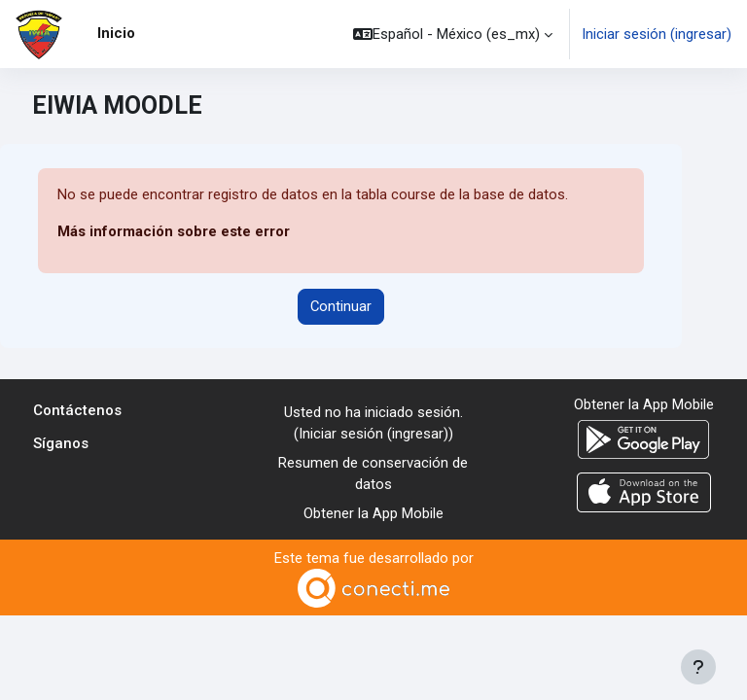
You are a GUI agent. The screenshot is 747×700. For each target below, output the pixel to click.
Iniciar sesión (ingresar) (657, 34)
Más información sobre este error (174, 231)
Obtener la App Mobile (373, 513)
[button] (453, 34)
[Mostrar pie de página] (698, 667)
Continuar (341, 306)
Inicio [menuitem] (116, 33)
